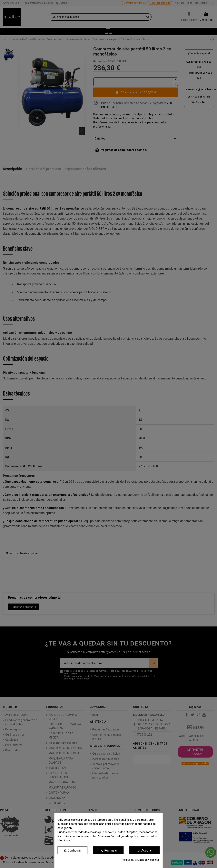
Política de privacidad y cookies (141, 860)
